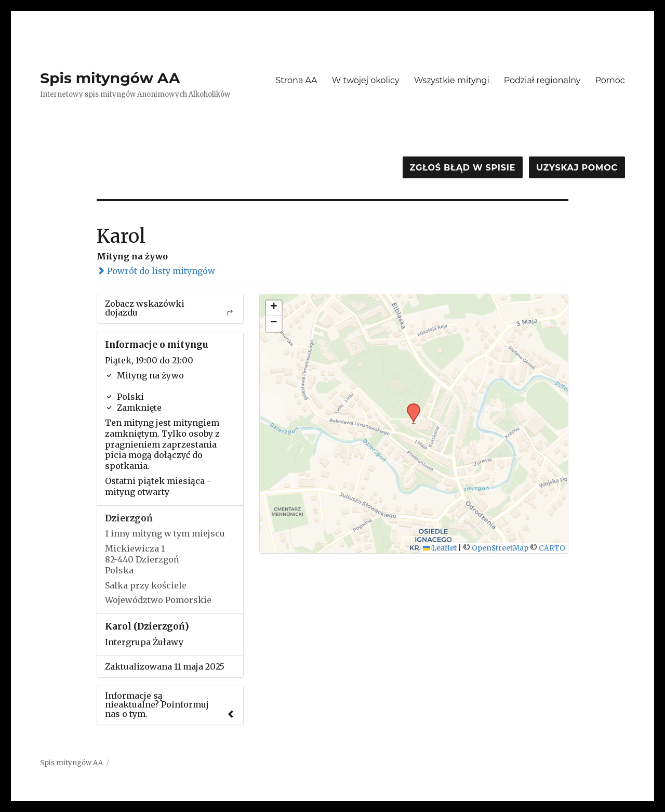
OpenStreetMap (500, 548)
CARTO (552, 548)
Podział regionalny (542, 80)
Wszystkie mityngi (452, 80)
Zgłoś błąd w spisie (463, 168)
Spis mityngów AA (110, 78)
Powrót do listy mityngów (156, 271)
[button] (410, 407)
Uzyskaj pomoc (577, 168)
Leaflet (440, 548)
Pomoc (610, 80)
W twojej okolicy (366, 80)
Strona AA (296, 80)
